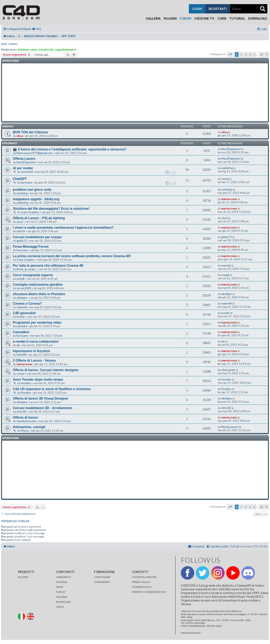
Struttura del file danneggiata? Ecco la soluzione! (51, 209)
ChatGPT (20, 179)
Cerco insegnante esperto (33, 275)
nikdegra (22, 298)
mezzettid (27, 172)
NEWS (59, 587)
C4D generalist (24, 313)
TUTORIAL (62, 582)
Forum (185, 18)
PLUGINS (23, 577)
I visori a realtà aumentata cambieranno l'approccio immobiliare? (63, 228)
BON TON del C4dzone (30, 132)
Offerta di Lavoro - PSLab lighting (39, 218)
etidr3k (21, 231)
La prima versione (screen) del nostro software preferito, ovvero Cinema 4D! (72, 256)
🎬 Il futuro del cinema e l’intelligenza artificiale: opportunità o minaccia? (69, 149)
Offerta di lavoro (25, 417)
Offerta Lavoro (24, 159)
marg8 (20, 279)
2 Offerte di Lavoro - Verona (34, 360)
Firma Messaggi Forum (31, 247)
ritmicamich (228, 370)
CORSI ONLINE (102, 577)
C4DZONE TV (63, 577)
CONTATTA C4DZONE (144, 577)
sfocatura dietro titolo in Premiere (39, 294)
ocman (21, 374)
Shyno (25, 431)
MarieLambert (230, 427)
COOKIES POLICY (142, 587)
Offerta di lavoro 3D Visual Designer (41, 398)
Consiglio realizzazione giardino (38, 285)
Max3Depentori (231, 149)
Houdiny (26, 383)
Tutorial (237, 18)
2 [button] (241, 54)
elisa (20, 136)
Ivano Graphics (30, 212)
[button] (230, 54)
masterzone (229, 199)
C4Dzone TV (204, 18)
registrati (218, 9)
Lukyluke (22, 326)
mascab (226, 265)
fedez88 (21, 355)
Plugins (170, 18)
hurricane (26, 182)
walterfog (227, 168)
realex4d (22, 307)
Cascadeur (21, 332)
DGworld (195, 633)
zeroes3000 (24, 288)
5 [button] (254, 54)
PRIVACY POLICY (141, 582)
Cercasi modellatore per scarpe (37, 237)
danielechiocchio (26, 421)
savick (225, 179)
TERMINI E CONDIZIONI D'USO (149, 592)
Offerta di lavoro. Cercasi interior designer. (46, 370)
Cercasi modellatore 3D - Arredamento (43, 408)
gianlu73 (22, 241)
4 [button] (250, 54)
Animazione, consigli (29, 427)
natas (34, 50)
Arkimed (23, 50)
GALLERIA (62, 597)
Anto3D (21, 412)
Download (258, 18)
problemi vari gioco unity (32, 190)
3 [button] (246, 54)
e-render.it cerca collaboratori (36, 342)
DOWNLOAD (63, 602)
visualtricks (46, 50)
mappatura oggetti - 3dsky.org (36, 199)
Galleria (153, 18)
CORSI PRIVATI (102, 582)
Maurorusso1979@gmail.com (34, 153)
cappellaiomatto (66, 50)
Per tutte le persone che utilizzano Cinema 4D (48, 266)
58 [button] (262, 54)
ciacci (20, 222)
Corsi (222, 18)
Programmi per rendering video (37, 323)
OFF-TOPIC (9, 44)
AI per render (23, 168)
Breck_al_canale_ (26, 269)
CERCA (60, 607)
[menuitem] (37, 29)
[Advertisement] (135, 92)
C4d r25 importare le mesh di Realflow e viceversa (52, 389)
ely (18, 345)
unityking (22, 193)
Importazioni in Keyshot (31, 351)
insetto (21, 317)
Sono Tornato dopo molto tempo (38, 379)
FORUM (60, 592)
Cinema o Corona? (27, 304)
